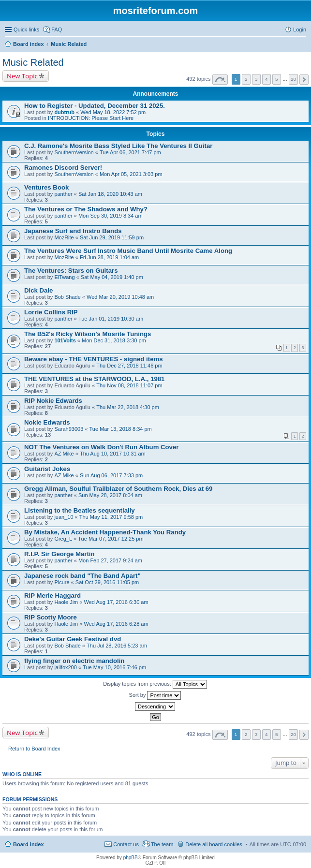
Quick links (26, 29)
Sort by (155, 695)
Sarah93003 (69, 429)
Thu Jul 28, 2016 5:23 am (117, 646)
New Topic (22, 76)
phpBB (131, 858)
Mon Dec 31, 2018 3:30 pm (114, 340)
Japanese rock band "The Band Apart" (82, 576)
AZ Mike (64, 454)
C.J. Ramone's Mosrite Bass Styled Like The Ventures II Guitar (118, 146)
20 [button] (293, 79)
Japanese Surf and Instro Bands (73, 231)
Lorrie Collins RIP (51, 312)
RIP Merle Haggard (52, 596)
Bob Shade (67, 297)
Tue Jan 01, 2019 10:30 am (111, 319)
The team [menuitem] (162, 844)
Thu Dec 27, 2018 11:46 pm (129, 366)
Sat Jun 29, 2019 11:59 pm (112, 237)
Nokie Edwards (47, 422)
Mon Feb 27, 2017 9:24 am (110, 560)
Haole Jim (66, 602)
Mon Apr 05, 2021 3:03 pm (131, 174)
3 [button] (256, 79)
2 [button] (246, 79)
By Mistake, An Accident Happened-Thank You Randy (105, 532)
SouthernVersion (74, 152)
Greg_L (63, 539)
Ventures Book (46, 187)
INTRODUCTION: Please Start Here (91, 118)
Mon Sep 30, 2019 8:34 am (111, 216)
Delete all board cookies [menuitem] (214, 844)
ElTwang (64, 277)
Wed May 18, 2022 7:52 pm (113, 112)
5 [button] (277, 79)
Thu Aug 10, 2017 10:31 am (113, 454)
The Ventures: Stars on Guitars (71, 271)
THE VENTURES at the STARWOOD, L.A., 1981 (94, 379)
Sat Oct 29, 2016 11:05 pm (107, 582)
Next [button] (304, 80)
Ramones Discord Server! (63, 168)
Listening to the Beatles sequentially (80, 510)
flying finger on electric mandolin (74, 661)
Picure (62, 582)
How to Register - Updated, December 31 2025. (95, 106)
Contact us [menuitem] (126, 844)
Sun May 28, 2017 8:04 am (110, 495)
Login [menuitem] (300, 29)
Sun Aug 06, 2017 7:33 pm (111, 475)
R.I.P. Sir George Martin (59, 554)
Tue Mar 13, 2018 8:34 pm (121, 429)
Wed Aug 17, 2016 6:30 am (116, 602)
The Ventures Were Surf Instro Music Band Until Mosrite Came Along (128, 251)
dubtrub (64, 112)
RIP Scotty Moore (51, 617)
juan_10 (64, 517)
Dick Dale (38, 290)
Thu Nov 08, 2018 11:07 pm (129, 385)
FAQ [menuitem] (57, 29)
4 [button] (267, 79)
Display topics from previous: (155, 684)
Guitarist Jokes (47, 469)
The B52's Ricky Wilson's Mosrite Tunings (88, 334)
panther (63, 194)
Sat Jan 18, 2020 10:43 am (110, 194)
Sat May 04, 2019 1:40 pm (112, 277)
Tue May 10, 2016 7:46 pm (114, 667)
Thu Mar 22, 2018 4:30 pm (128, 407)
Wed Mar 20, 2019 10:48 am (120, 297)
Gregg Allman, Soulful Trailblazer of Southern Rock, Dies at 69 (118, 489)
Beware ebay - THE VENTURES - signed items (94, 359)
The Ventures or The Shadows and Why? (86, 209)
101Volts (65, 340)
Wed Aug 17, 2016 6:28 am (116, 624)
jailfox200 (65, 667)
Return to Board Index (34, 749)
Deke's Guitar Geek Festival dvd (73, 639)
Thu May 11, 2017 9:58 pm (111, 517)
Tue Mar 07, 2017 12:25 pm (111, 539)
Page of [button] (220, 80)
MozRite (64, 237)
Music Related (33, 62)
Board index (29, 844)
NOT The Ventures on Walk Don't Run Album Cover (101, 447)
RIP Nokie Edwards (53, 401)
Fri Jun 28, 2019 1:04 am (109, 257)
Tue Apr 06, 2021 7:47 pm (130, 152)
